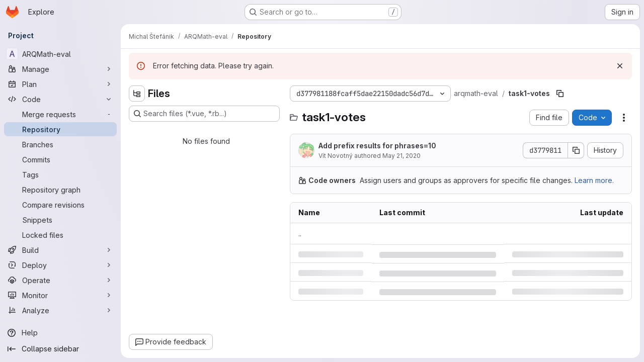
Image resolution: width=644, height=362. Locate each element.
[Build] (60, 250)
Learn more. (594, 180)
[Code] (60, 99)
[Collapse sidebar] (60, 349)
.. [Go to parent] (300, 234)
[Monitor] (60, 295)
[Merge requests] (60, 114)
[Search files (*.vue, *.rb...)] (204, 114)
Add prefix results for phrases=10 (377, 146)
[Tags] (60, 174)
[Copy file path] (560, 94)
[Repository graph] (60, 190)
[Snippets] (60, 220)
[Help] (60, 333)
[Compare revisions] (60, 205)
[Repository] (60, 129)
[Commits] (60, 159)
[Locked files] (60, 235)
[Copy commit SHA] (576, 150)
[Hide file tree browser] (137, 94)
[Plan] (60, 84)
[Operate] (60, 280)
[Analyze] (60, 310)
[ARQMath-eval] (60, 54)
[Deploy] (60, 265)
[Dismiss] (620, 66)
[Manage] (60, 69)
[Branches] (60, 144)
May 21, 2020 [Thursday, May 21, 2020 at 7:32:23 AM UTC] (401, 156)
